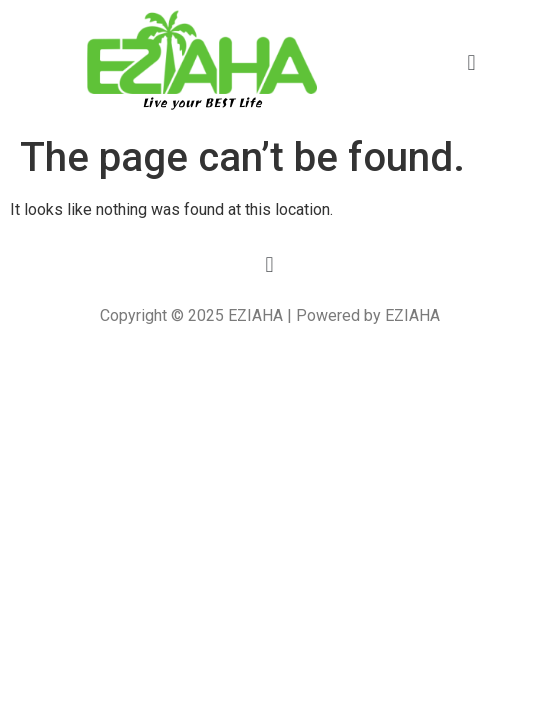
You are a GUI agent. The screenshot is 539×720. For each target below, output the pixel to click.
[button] (471, 62)
